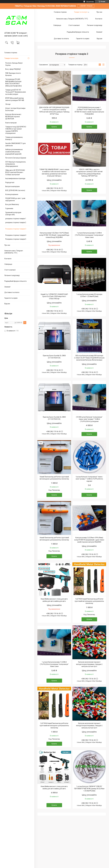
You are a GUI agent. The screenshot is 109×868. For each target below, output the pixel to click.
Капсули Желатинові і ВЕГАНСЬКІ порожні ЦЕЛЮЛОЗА (13, 117)
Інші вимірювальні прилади (15, 178)
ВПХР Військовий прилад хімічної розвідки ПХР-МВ (15, 99)
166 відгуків (90, 2)
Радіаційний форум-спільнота (15, 281)
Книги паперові (11, 123)
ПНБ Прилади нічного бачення (13, 74)
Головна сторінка (11, 53)
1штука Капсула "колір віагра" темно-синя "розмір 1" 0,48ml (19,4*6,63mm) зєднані (89, 479)
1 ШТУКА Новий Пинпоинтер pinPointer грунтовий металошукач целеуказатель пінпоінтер (89, 601)
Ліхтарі (8, 104)
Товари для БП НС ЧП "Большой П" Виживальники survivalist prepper (16, 92)
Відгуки (7, 304)
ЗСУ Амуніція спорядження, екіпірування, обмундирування (16, 164)
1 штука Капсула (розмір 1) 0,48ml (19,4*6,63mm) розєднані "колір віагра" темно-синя (89, 235)
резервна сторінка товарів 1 (16, 219)
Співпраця (8, 264)
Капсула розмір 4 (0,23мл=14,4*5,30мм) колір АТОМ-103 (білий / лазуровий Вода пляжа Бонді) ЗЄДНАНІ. (54, 235)
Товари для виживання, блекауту (14, 138)
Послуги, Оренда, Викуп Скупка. (14, 64)
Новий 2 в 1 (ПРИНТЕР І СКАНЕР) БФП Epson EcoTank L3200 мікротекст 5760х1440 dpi (54, 296)
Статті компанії (10, 270)
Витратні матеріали (12, 186)
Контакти (8, 259)
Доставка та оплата (12, 292)
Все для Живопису (12, 204)
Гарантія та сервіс (11, 298)
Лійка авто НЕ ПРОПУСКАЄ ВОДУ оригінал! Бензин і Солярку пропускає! (15, 172)
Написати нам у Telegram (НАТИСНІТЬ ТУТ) (14, 252)
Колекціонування (12, 194)
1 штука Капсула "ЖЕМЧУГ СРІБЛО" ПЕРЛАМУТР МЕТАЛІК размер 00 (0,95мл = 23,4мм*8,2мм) (89, 789)
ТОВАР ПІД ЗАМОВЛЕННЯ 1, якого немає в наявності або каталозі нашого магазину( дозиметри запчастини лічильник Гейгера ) (54, 173)
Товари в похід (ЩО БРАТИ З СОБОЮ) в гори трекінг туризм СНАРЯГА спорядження (16, 130)
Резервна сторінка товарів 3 (16, 229)
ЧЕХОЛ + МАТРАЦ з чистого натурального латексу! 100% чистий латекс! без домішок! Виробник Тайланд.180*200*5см (89, 173)
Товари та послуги (11, 58)
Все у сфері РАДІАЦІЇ (13, 69)
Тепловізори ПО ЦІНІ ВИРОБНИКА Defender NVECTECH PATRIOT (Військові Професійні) (14, 83)
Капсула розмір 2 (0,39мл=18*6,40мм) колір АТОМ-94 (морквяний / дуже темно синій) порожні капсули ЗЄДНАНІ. (89, 540)
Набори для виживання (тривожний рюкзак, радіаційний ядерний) (14, 152)
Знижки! (7, 287)
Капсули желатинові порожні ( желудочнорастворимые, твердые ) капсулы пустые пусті (89, 664)
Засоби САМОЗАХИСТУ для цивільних (15, 144)
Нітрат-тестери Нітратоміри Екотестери (15, 109)
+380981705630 (86, 6)
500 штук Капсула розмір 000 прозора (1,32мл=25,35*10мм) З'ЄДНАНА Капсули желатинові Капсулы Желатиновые (89, 358)
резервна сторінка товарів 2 (16, 222)
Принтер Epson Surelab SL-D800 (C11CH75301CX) (54, 357)
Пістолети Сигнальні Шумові (16, 158)
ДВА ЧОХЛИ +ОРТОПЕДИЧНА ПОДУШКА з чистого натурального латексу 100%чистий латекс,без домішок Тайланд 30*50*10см (54, 111)
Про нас (7, 245)
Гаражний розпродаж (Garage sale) (13, 214)
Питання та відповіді (12, 275)
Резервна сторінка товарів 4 (16, 235)
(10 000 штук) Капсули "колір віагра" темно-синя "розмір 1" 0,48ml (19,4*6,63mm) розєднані (89, 419)
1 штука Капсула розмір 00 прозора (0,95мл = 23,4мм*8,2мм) (89, 295)
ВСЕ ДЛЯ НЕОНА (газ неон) (15, 190)
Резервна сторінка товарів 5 (16, 239)
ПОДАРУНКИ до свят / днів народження (15, 199)
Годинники (9, 208)
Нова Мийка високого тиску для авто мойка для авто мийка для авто (54, 600)
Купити (54, 127)
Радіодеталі (10, 182)
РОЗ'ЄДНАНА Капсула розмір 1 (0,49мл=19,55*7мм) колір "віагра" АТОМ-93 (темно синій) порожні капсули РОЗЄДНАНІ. (89, 111)
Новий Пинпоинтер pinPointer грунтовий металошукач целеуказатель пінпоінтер (54, 478)
